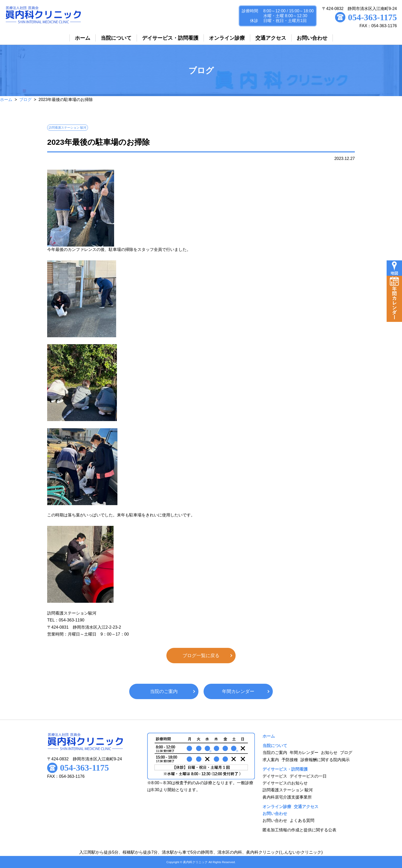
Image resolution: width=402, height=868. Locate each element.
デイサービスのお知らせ (285, 783)
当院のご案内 (164, 691)
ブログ (25, 100)
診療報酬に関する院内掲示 (325, 760)
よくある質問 (302, 820)
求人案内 (271, 760)
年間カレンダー (238, 691)
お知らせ (329, 753)
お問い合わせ (275, 820)
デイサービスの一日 (308, 776)
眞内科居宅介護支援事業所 (287, 797)
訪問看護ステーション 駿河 (288, 790)
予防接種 (290, 760)
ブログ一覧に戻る (201, 656)
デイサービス (275, 776)
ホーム (6, 100)
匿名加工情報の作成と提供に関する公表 (299, 830)
